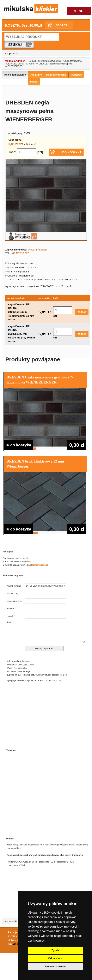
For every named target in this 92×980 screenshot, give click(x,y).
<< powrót (12, 53)
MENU (79, 11)
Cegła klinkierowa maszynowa (44, 61)
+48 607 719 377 (20, 253)
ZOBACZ (61, 25)
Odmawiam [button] (55, 958)
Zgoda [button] (55, 950)
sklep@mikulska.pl (37, 250)
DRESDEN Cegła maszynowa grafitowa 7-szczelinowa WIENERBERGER (40, 380)
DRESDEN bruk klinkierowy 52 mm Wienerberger (35, 464)
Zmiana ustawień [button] (55, 966)
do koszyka (19, 445)
